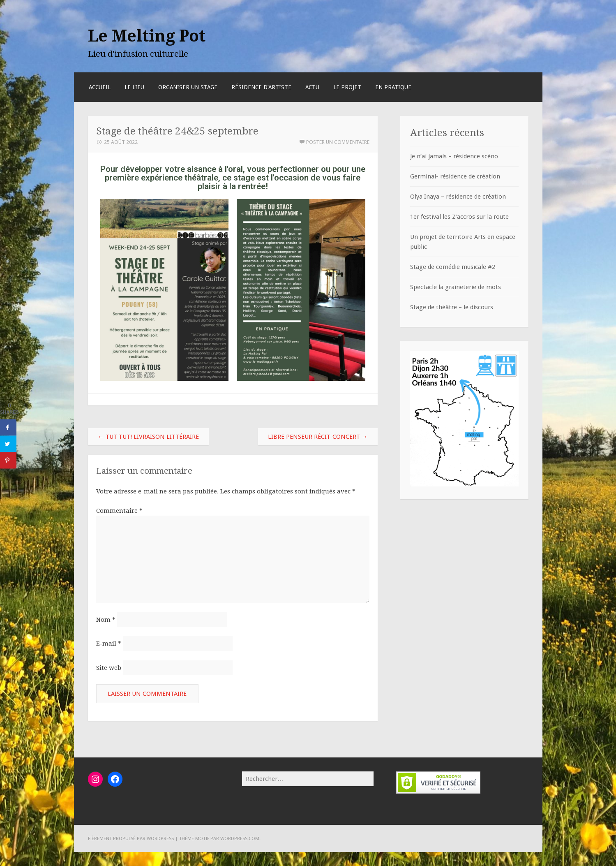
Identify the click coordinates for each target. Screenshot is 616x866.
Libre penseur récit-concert (318, 437)
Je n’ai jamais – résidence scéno (454, 156)
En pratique (393, 87)
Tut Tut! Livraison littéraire (148, 437)
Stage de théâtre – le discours (452, 307)
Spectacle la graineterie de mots (456, 287)
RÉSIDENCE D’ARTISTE (261, 87)
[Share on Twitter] (8, 444)
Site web (109, 668)
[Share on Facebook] (8, 427)
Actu (312, 87)
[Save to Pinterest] (8, 460)
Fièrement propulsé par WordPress (131, 838)
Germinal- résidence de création (455, 176)
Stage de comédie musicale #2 (453, 267)
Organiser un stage (188, 87)
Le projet (347, 87)
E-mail (109, 644)
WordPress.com (240, 838)
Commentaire (119, 511)
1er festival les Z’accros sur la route (459, 217)
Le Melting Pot (147, 36)
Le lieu (134, 87)
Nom (106, 620)
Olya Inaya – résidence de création (458, 197)
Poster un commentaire (338, 142)
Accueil (100, 87)
